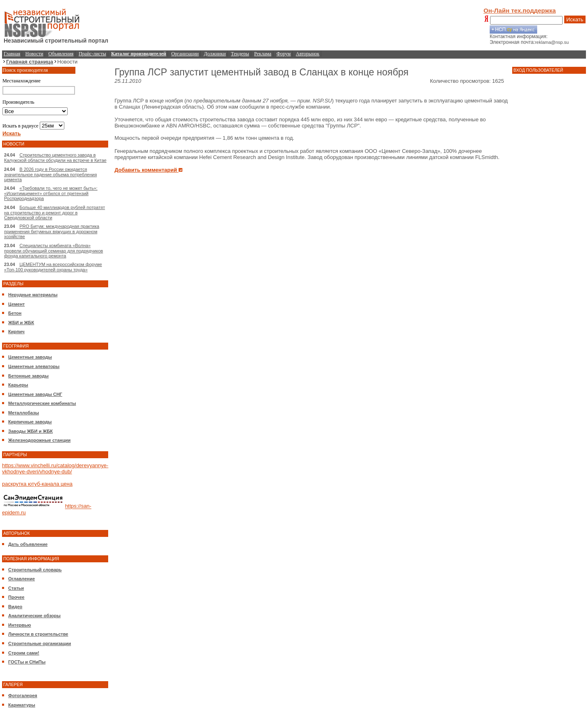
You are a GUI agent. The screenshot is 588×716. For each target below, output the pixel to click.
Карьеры (18, 385)
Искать (575, 19)
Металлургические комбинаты (42, 403)
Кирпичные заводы (30, 422)
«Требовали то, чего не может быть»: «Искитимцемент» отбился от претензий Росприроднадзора (51, 193)
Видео (15, 607)
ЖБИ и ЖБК (21, 323)
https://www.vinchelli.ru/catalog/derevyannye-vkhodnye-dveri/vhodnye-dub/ (55, 468)
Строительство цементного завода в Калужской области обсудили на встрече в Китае (55, 158)
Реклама (263, 54)
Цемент (16, 304)
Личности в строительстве (38, 634)
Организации (185, 54)
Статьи (16, 588)
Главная (12, 54)
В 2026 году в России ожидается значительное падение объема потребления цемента (50, 174)
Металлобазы (24, 413)
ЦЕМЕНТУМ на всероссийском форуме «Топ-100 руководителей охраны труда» (53, 267)
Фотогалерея (23, 696)
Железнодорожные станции (39, 440)
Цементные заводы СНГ (35, 394)
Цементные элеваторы (34, 366)
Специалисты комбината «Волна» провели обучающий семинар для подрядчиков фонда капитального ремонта (53, 251)
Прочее (16, 597)
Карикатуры (22, 705)
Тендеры (240, 54)
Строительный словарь (35, 570)
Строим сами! (24, 653)
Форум (284, 54)
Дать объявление (28, 544)
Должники (215, 54)
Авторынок (308, 54)
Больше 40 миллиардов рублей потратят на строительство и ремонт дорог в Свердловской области (54, 213)
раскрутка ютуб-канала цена (37, 484)
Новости (34, 54)
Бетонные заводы (28, 376)
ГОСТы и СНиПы (27, 662)
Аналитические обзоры (34, 616)
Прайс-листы (92, 54)
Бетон (15, 313)
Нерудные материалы (33, 295)
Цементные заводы (30, 357)
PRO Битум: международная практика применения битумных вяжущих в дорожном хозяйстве (52, 231)
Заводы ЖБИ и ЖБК (31, 431)
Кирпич (16, 332)
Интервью (20, 625)
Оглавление (22, 579)
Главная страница (30, 62)
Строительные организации (40, 643)
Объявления (61, 54)
